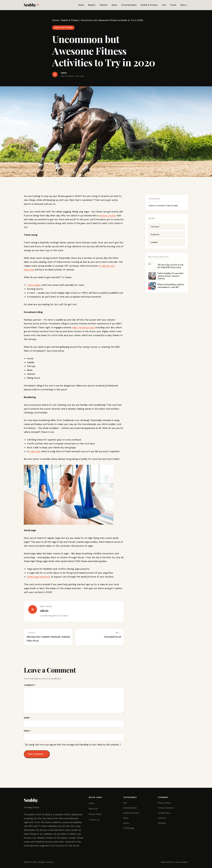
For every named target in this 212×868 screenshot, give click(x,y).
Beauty (92, 5)
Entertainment (129, 5)
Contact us (94, 820)
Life (164, 5)
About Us (93, 809)
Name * (27, 718)
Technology (129, 828)
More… (184, 5)
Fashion (104, 5)
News (114, 5)
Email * (28, 731)
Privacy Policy (95, 814)
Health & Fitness (149, 5)
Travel (173, 5)
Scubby (31, 5)
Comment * (30, 685)
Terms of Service (166, 808)
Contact (162, 818)
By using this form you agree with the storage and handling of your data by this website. (73, 745)
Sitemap (162, 823)
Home (81, 5)
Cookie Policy (164, 813)
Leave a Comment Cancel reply (163, 209)
